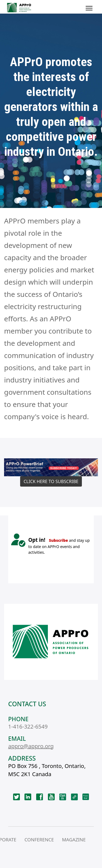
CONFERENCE (39, 840)
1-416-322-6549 (28, 727)
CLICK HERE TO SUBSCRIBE (51, 481)
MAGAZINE (74, 840)
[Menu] (89, 8)
